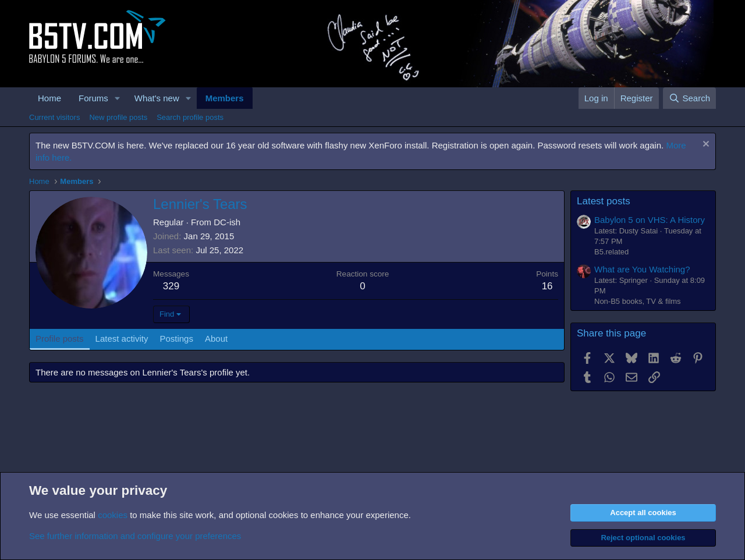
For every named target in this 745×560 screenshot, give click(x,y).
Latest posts (604, 201)
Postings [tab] (176, 339)
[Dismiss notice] (705, 145)
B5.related (611, 252)
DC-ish (227, 222)
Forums (93, 98)
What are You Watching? (642, 269)
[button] (118, 98)
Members (225, 98)
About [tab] (216, 339)
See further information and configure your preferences (135, 536)
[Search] (689, 98)
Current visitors (54, 117)
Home (49, 98)
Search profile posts (190, 117)
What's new (157, 98)
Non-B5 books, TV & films (638, 301)
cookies (113, 515)
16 (547, 286)
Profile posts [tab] (60, 339)
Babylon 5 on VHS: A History (650, 220)
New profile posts (118, 117)
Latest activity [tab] (122, 339)
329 (171, 286)
